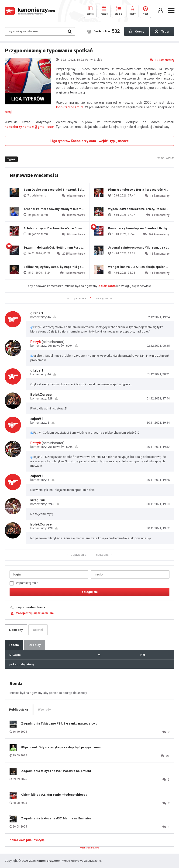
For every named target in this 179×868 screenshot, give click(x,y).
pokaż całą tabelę (22, 664)
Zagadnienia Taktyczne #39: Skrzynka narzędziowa (59, 723)
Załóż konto (107, 286)
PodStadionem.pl (70, 107)
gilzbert (37, 313)
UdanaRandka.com (89, 848)
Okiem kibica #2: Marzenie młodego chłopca (54, 795)
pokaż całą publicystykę (27, 840)
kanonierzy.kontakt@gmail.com (29, 127)
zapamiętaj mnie (24, 583)
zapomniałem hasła (31, 607)
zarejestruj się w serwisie (35, 613)
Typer (162, 31)
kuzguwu (38, 500)
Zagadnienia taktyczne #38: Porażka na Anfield (56, 771)
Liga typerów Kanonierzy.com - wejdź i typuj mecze (89, 141)
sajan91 (37, 419)
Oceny (137, 31)
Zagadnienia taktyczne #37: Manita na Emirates (56, 818)
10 (162, 60)
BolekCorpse (41, 395)
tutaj (8, 112)
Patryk (36, 342)
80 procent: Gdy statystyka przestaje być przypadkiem (61, 747)
